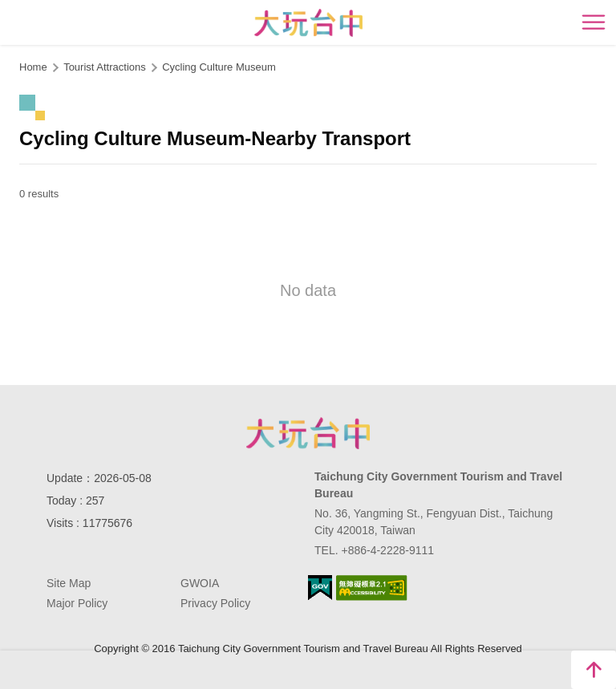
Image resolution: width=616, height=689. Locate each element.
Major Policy (77, 603)
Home (33, 67)
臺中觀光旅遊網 (308, 23)
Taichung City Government (308, 433)
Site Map (69, 583)
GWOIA (200, 583)
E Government (320, 588)
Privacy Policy (215, 603)
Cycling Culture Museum (219, 67)
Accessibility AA (372, 588)
